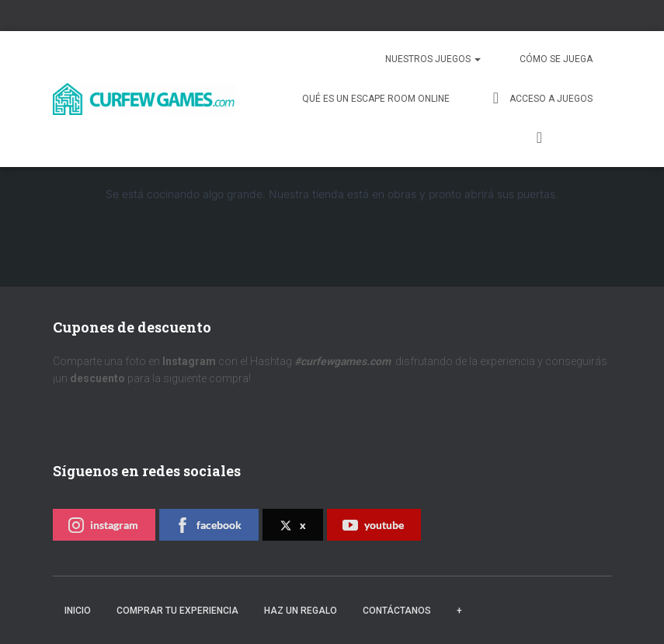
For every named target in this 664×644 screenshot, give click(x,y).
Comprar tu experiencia (177, 611)
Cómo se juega (556, 59)
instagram (103, 525)
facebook (208, 525)
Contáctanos (397, 611)
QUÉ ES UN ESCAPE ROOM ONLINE (376, 99)
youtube (373, 525)
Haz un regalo (301, 611)
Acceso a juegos (541, 98)
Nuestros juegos (433, 59)
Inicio (78, 611)
